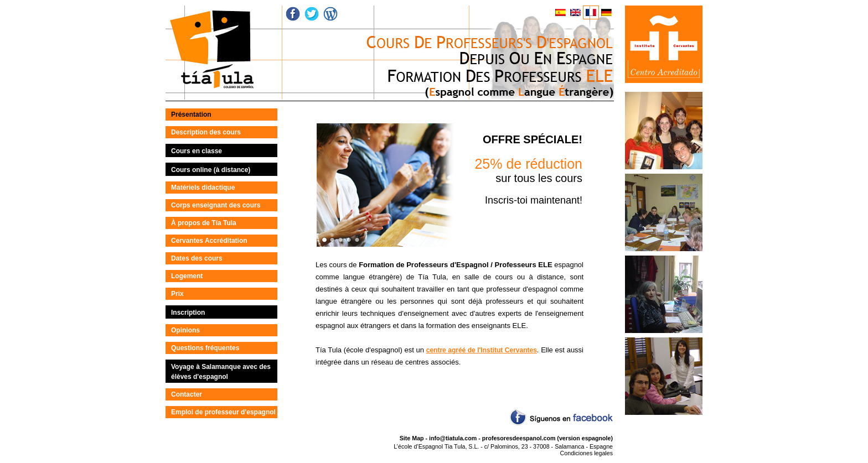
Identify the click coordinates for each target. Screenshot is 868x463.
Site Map (412, 438)
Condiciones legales (587, 453)
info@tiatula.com (453, 438)
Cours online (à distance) (211, 170)
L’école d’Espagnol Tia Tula (429, 446)
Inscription (188, 313)
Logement (187, 276)
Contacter (187, 394)
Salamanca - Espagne (584, 446)
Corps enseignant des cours (216, 205)
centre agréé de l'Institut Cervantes (482, 350)
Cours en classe (197, 151)
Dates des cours (197, 258)
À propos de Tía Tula (204, 223)
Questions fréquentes (205, 348)
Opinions (185, 330)
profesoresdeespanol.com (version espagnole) (547, 438)
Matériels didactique (203, 188)
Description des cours (206, 132)
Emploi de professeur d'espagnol (223, 412)
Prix (177, 294)
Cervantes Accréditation (209, 241)
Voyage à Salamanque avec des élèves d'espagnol (221, 372)
